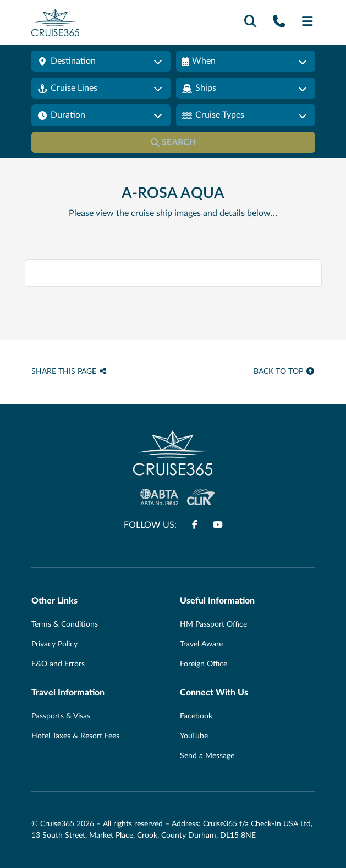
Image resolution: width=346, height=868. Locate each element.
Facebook (196, 716)
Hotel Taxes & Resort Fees (75, 736)
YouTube (194, 736)
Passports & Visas (61, 716)
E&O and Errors (58, 664)
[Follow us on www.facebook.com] (195, 525)
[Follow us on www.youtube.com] (218, 525)
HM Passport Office (213, 624)
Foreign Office (204, 664)
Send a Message (207, 756)
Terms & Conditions (65, 624)
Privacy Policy (54, 644)
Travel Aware (201, 644)
